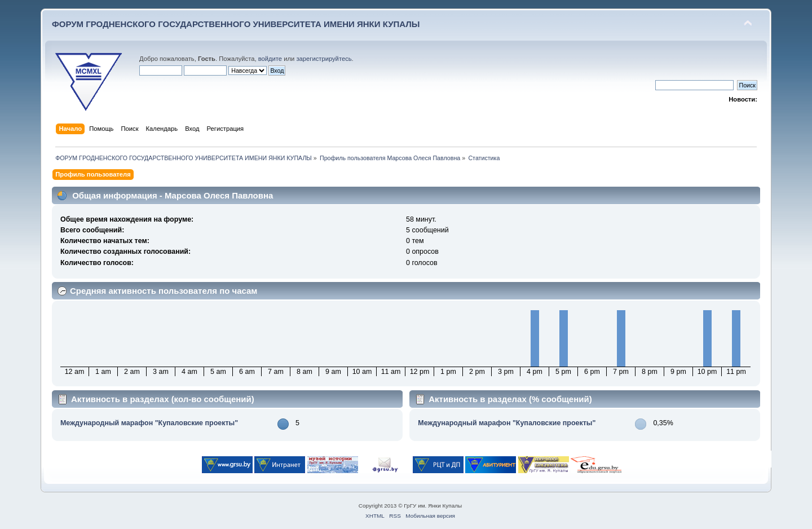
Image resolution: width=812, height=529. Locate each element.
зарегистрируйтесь (324, 59)
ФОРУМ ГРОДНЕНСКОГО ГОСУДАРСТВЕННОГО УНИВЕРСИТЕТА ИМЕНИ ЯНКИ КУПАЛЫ (236, 24)
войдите (270, 59)
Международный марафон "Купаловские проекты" (149, 423)
